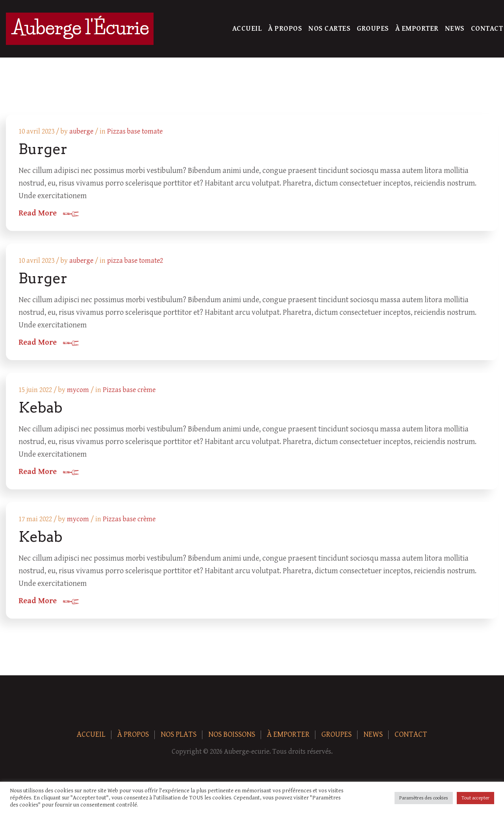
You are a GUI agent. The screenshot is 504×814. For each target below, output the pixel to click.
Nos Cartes (329, 29)
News (455, 29)
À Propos (285, 29)
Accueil (247, 29)
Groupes (373, 29)
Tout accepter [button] (475, 798)
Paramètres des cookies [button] (424, 798)
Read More (38, 214)
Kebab (41, 407)
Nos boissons (232, 735)
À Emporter (417, 29)
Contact (487, 29)
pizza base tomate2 (135, 261)
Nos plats (179, 735)
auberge (81, 131)
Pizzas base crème (129, 390)
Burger (43, 149)
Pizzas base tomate (135, 131)
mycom (78, 390)
